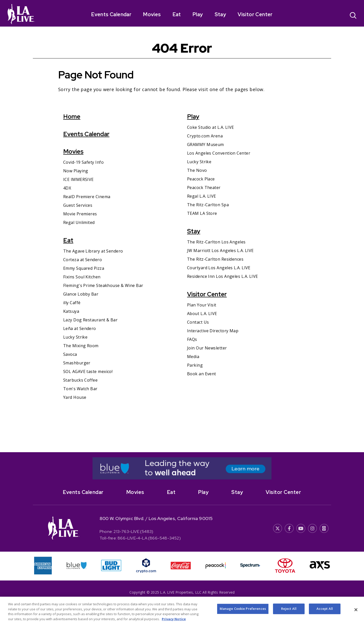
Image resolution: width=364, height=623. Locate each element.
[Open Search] (353, 16)
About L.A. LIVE (202, 314)
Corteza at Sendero (83, 260)
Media (193, 357)
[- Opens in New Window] (182, 468)
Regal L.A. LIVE (202, 196)
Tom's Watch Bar (80, 389)
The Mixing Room (81, 346)
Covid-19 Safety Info (83, 162)
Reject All (289, 613)
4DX (67, 188)
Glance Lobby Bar (81, 294)
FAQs (192, 339)
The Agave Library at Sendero (93, 251)
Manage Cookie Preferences (243, 613)
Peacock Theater (204, 188)
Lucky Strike (75, 337)
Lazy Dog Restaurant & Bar (90, 320)
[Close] (356, 614)
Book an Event (202, 374)
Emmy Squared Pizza (84, 268)
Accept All (325, 613)
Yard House (75, 397)
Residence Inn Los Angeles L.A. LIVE (223, 276)
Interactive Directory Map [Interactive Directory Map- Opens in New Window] (213, 331)
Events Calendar (111, 14)
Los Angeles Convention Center (219, 153)
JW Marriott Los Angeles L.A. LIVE (220, 251)
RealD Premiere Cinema (87, 197)
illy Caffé (72, 303)
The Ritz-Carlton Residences (215, 259)
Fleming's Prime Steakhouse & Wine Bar (103, 285)
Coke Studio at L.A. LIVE (211, 127)
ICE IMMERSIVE (78, 179)
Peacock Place (201, 179)
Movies (152, 14)
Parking (195, 365)
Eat (177, 14)
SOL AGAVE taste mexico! (88, 371)
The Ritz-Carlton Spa (208, 205)
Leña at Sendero (80, 328)
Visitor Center (255, 14)
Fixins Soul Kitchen (82, 277)
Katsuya (71, 311)
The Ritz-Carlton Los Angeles (216, 242)
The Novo (197, 170)
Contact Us (198, 322)
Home (72, 117)
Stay (220, 14)
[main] (182, 239)
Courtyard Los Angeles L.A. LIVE (219, 268)
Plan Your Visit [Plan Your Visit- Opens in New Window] (202, 305)
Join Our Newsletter (207, 348)
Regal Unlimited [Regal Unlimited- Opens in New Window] (79, 222)
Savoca (70, 354)
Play (198, 14)
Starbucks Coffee (80, 380)
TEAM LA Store (202, 213)
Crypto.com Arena (205, 136)
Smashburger (77, 363)
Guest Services (78, 205)
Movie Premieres (80, 214)
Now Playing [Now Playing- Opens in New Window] (76, 171)
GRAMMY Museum (206, 144)
